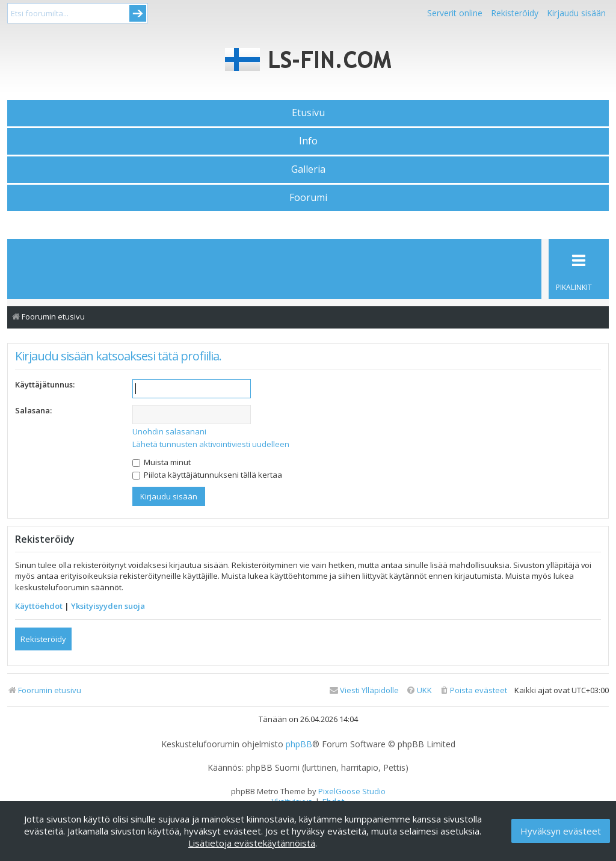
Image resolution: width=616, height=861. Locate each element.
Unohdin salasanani (169, 431)
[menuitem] (473, 690)
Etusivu (308, 113)
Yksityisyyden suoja (108, 606)
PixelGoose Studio (352, 791)
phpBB (299, 744)
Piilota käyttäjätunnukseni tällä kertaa (207, 475)
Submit (138, 13)
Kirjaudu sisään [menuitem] (576, 13)
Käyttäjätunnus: (45, 384)
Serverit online (455, 13)
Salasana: (33, 410)
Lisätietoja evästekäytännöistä (252, 843)
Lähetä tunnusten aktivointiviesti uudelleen (211, 444)
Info (308, 141)
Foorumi (308, 197)
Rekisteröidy (515, 13)
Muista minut (162, 462)
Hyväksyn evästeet (561, 831)
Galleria (308, 169)
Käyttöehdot (39, 606)
